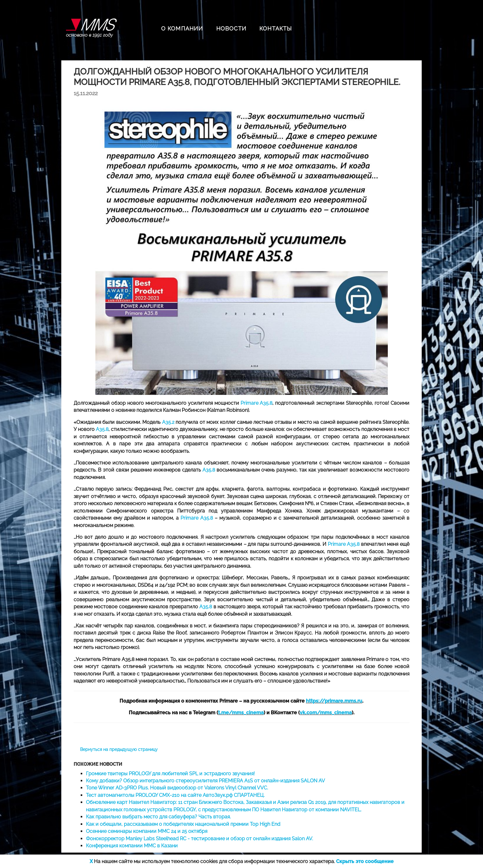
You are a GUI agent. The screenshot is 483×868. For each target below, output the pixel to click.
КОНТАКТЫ (276, 28)
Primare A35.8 (257, 403)
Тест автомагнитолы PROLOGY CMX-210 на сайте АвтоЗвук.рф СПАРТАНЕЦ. (175, 795)
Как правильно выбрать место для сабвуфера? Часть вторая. (158, 817)
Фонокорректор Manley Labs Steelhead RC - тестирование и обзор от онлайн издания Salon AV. (199, 839)
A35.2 (168, 422)
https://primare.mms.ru (334, 701)
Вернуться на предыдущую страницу (119, 749)
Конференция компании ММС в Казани (132, 846)
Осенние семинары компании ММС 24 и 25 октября (147, 831)
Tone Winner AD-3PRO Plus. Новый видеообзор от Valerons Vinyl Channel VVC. (177, 788)
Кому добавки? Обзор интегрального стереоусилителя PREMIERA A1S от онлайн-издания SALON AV (205, 781)
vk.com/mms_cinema (326, 713)
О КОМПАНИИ (182, 28)
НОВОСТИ (231, 28)
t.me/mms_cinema (241, 713)
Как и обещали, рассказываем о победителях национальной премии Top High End (183, 824)
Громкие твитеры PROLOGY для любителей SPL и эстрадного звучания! (170, 774)
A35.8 (102, 429)
